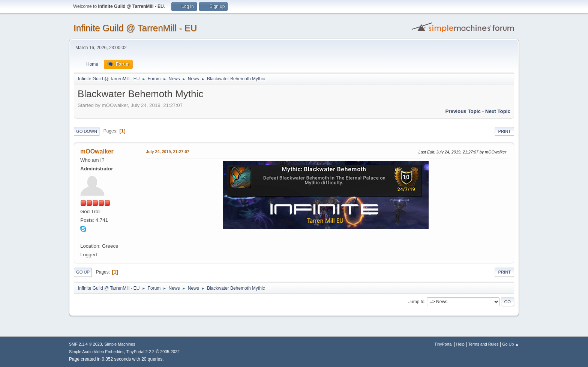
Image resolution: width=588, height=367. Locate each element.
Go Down (87, 131)
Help (460, 344)
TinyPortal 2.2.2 (140, 352)
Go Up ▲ (511, 344)
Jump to (416, 301)
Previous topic (463, 111)
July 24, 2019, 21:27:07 (168, 152)
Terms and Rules (484, 344)
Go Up (83, 272)
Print (504, 131)
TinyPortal (444, 344)
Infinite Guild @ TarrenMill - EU (135, 28)
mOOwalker (97, 151)
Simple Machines (120, 344)
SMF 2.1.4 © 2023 (85, 344)
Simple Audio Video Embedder (96, 352)
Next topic (498, 111)
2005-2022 (170, 352)
